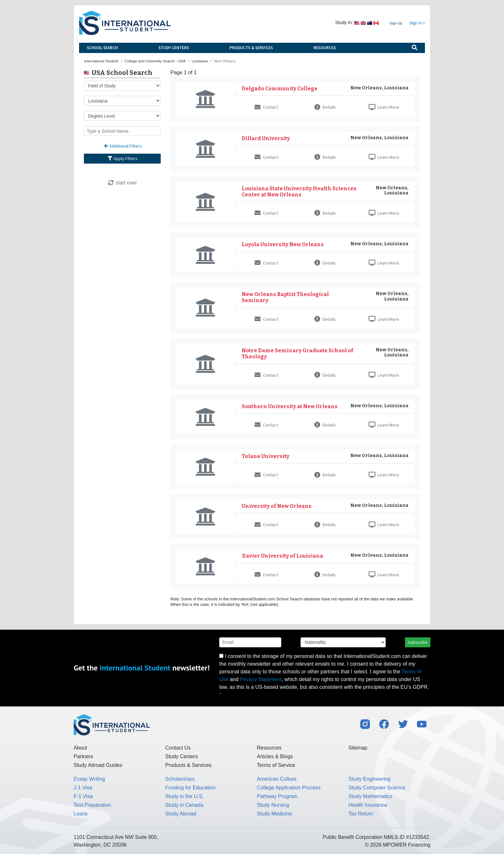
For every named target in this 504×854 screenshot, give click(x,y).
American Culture (277, 779)
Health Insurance (368, 805)
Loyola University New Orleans (283, 244)
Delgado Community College (280, 89)
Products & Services (251, 48)
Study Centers (174, 48)
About (80, 748)
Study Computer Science (377, 788)
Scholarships (180, 779)
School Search (102, 48)
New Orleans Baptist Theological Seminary (285, 297)
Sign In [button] (416, 23)
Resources (325, 48)
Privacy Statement (261, 679)
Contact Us (178, 748)
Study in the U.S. (184, 796)
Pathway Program (277, 796)
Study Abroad (181, 814)
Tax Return (361, 814)
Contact (266, 107)
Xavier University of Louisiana (282, 556)
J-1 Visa (83, 788)
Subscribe (418, 642)
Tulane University (265, 456)
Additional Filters (122, 146)
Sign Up (396, 23)
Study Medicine (274, 814)
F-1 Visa (83, 796)
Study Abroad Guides (98, 765)
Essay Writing (89, 779)
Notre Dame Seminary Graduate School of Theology (297, 354)
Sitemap (358, 748)
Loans (81, 814)
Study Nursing (273, 805)
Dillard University (266, 138)
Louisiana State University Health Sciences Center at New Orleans (299, 192)
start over (122, 183)
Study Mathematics (370, 796)
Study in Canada (184, 805)
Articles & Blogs (275, 756)
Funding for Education (190, 788)
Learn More (384, 107)
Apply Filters (122, 158)
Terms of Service (276, 765)
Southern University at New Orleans (290, 406)
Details (325, 107)
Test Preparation (92, 805)
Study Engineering (369, 779)
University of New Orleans (277, 506)
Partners (83, 756)
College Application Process (289, 788)
